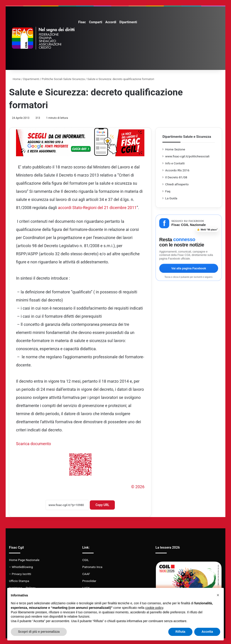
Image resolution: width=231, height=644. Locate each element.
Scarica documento (33, 444)
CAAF (86, 574)
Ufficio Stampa (19, 581)
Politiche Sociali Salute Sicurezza (63, 79)
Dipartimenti (128, 22)
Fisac (82, 22)
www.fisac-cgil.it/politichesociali (187, 156)
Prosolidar (89, 581)
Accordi (111, 22)
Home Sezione (175, 149)
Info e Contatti (175, 163)
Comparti (95, 22)
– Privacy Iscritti (20, 574)
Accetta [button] (207, 632)
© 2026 (138, 487)
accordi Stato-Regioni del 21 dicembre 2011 (97, 208)
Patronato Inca (92, 567)
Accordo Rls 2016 (177, 170)
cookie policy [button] (154, 608)
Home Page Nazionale (24, 560)
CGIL (86, 560)
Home (15, 79)
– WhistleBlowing (21, 567)
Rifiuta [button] (180, 632)
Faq (168, 191)
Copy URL (102, 505)
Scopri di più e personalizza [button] (39, 632)
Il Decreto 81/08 (176, 177)
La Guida (171, 198)
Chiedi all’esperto (177, 184)
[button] (218, 595)
